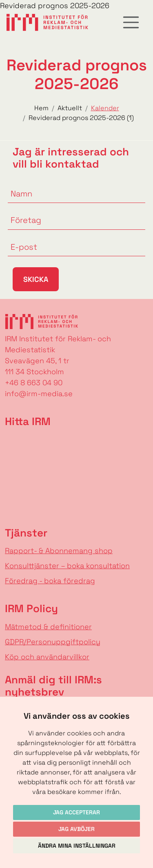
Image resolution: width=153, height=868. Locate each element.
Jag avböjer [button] (76, 829)
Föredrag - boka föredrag (50, 581)
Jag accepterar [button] (76, 812)
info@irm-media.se (39, 394)
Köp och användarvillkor (47, 657)
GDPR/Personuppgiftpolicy (53, 642)
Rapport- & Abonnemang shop (59, 551)
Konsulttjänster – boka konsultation (67, 566)
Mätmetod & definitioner (48, 627)
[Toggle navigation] (131, 22)
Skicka (36, 279)
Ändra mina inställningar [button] (77, 846)
